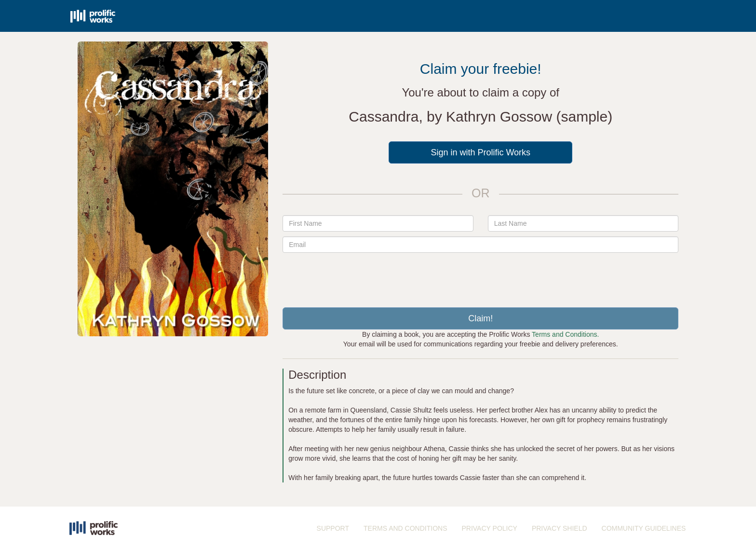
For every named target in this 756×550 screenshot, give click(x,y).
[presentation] (481, 276)
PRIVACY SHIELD (560, 528)
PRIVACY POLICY (489, 528)
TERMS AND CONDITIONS (405, 528)
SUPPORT (333, 528)
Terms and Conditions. (565, 334)
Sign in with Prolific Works (480, 152)
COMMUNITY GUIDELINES (644, 528)
